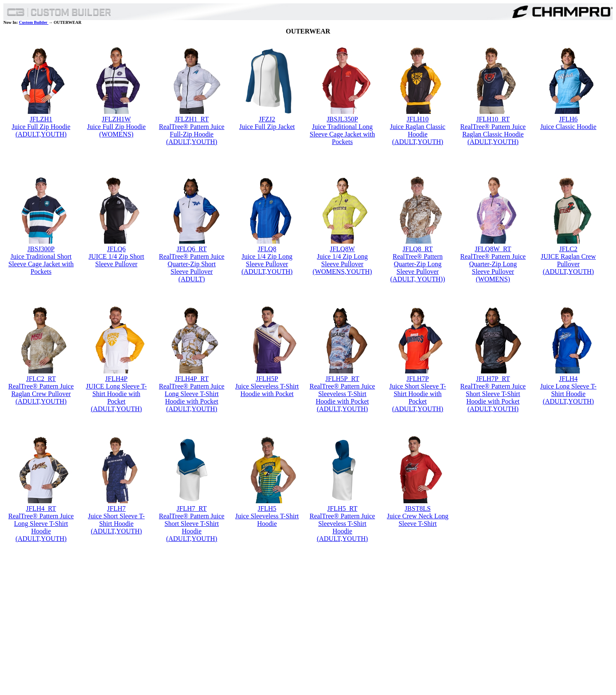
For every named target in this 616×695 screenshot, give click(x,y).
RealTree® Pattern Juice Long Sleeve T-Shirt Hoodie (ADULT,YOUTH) (41, 527)
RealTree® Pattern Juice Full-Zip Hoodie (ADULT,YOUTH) (192, 134)
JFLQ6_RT (192, 249)
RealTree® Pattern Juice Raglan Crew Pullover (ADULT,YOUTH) (41, 394)
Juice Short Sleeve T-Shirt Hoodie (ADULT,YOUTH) (116, 524)
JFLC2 (568, 249)
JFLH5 (267, 508)
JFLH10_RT (493, 119)
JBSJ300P (41, 249)
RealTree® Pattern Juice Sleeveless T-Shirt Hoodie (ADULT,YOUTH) (342, 527)
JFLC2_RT (41, 379)
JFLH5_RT (342, 508)
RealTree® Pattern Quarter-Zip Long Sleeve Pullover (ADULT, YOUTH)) (418, 268)
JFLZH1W (116, 119)
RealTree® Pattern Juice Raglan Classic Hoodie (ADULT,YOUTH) (493, 134)
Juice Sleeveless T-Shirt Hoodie (267, 520)
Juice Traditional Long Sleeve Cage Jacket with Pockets (342, 134)
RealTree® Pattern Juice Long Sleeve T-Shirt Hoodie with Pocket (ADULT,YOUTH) (192, 398)
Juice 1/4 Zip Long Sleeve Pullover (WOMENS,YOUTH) (342, 264)
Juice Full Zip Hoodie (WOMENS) (116, 130)
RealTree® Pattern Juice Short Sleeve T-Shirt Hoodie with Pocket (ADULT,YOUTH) (493, 398)
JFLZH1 (41, 119)
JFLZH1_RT (192, 119)
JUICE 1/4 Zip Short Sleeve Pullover (117, 260)
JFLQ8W (342, 249)
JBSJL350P (343, 119)
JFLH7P (417, 379)
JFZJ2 (267, 119)
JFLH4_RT (41, 508)
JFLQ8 (267, 249)
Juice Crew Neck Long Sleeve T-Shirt (417, 520)
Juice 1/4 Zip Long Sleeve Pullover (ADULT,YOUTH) (267, 264)
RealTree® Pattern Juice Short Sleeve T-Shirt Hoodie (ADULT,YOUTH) (192, 527)
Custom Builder (33, 22)
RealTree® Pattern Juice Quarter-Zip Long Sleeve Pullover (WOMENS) (493, 268)
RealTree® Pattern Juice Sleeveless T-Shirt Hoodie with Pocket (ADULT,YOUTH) (342, 398)
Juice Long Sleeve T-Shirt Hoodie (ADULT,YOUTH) (569, 394)
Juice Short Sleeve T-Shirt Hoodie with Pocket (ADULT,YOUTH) (418, 398)
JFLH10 (418, 119)
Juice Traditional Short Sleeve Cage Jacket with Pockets (41, 264)
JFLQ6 (116, 249)
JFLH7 (116, 508)
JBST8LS (418, 508)
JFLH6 (568, 119)
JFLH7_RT (192, 508)
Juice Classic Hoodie (568, 127)
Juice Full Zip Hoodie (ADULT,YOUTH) (41, 130)
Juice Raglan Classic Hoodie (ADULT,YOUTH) (418, 134)
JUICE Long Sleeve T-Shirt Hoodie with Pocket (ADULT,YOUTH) (116, 398)
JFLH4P (116, 379)
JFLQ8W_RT (493, 249)
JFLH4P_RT (192, 379)
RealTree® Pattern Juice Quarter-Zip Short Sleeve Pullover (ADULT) (192, 268)
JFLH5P (267, 379)
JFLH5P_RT (343, 379)
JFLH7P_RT (493, 379)
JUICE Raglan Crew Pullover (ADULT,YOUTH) (568, 264)
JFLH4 (568, 379)
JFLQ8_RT (418, 249)
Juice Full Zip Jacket (267, 127)
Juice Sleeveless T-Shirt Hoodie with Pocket (267, 390)
